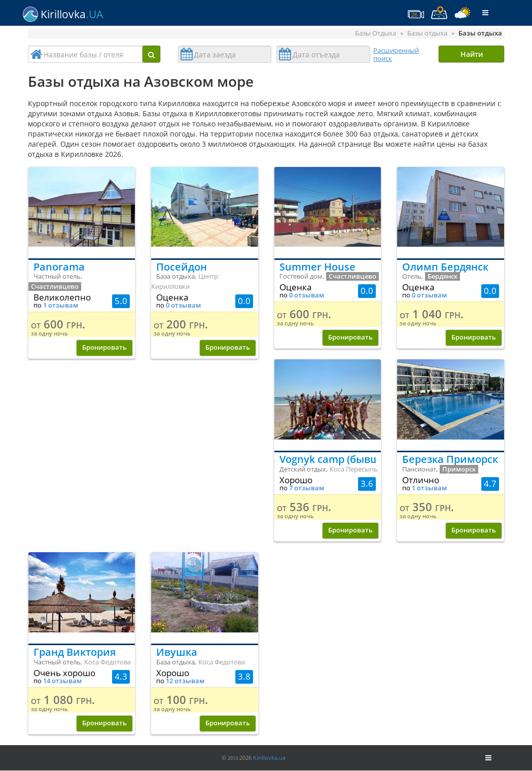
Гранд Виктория (75, 652)
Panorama (59, 267)
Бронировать (104, 347)
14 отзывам (62, 681)
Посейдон (182, 267)
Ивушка (177, 652)
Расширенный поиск (396, 54)
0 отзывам (183, 305)
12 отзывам (185, 681)
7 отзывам (307, 488)
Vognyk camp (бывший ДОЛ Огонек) (328, 459)
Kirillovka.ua (269, 758)
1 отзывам (61, 305)
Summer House (317, 267)
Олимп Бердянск (445, 267)
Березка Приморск (450, 459)
